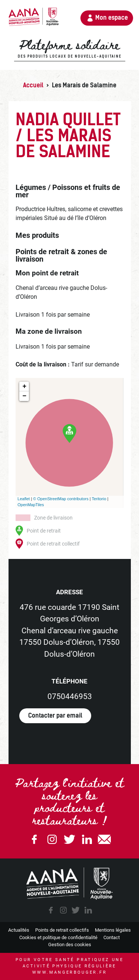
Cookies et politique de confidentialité (58, 937)
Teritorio (99, 499)
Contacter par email (55, 716)
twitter (76, 910)
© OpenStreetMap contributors (61, 499)
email (105, 839)
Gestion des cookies (70, 945)
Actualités (19, 930)
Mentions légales (113, 930)
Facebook (34, 839)
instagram (63, 910)
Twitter (70, 839)
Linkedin (87, 839)
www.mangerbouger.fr (69, 972)
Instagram (52, 839)
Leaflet (24, 499)
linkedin (88, 910)
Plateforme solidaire (69, 49)
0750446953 (70, 696)
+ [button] (24, 386)
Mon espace (112, 18)
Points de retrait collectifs (62, 930)
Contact (112, 937)
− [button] (24, 396)
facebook (51, 910)
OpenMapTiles (31, 505)
